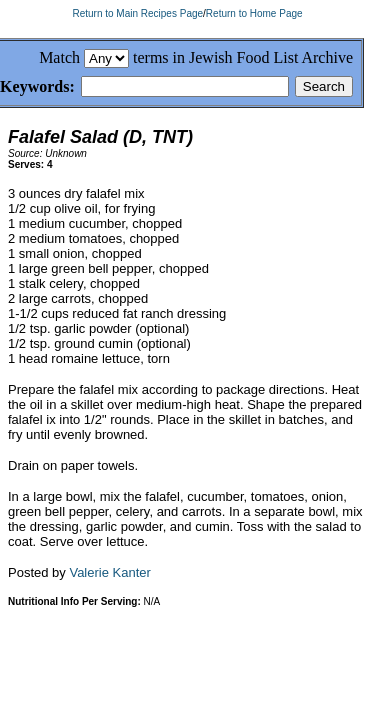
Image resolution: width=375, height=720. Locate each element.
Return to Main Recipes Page (137, 13)
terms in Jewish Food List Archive (243, 57)
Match (59, 57)
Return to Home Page (254, 13)
